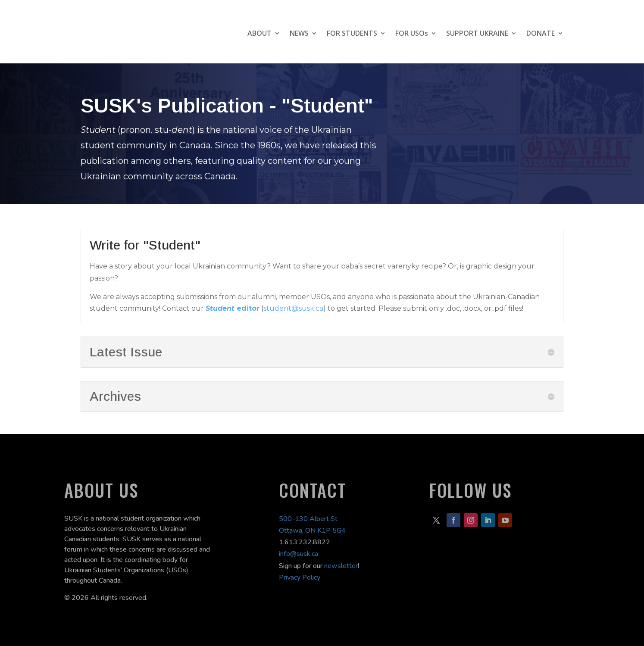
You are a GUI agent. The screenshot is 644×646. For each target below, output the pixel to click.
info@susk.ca (299, 554)
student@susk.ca (293, 308)
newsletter (341, 566)
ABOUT (259, 33)
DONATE (541, 33)
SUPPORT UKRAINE (477, 33)
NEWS (299, 33)
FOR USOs (412, 33)
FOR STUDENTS (352, 33)
